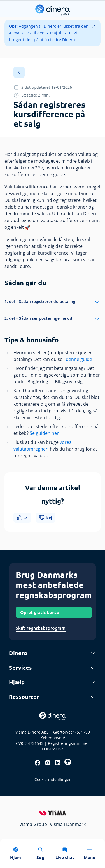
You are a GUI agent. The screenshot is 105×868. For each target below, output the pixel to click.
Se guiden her (44, 433)
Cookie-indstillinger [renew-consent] (53, 779)
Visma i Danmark (68, 824)
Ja (22, 518)
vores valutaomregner (42, 445)
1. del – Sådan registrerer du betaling (53, 302)
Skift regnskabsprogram (41, 628)
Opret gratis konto (40, 612)
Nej (46, 518)
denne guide (79, 359)
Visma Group (33, 824)
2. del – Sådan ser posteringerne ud (53, 319)
